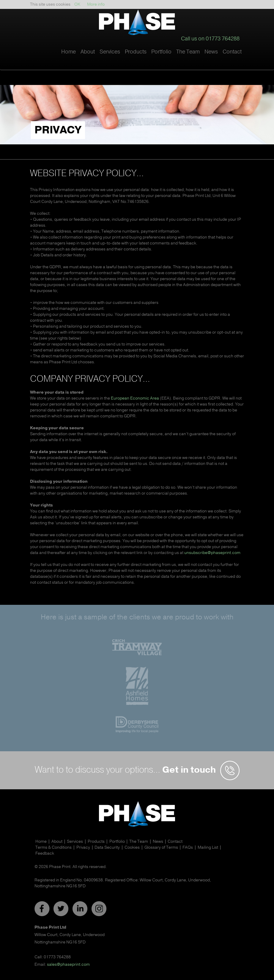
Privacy (83, 847)
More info (96, 4)
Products (96, 841)
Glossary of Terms (161, 847)
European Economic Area (135, 398)
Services (75, 841)
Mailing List (208, 847)
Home (68, 52)
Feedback (45, 853)
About (57, 841)
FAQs (188, 847)
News (211, 52)
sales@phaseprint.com (68, 964)
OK (77, 4)
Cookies (132, 847)
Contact (232, 52)
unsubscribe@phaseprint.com (212, 553)
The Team (188, 52)
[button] (88, 58)
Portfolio (161, 52)
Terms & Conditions (53, 847)
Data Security (107, 847)
